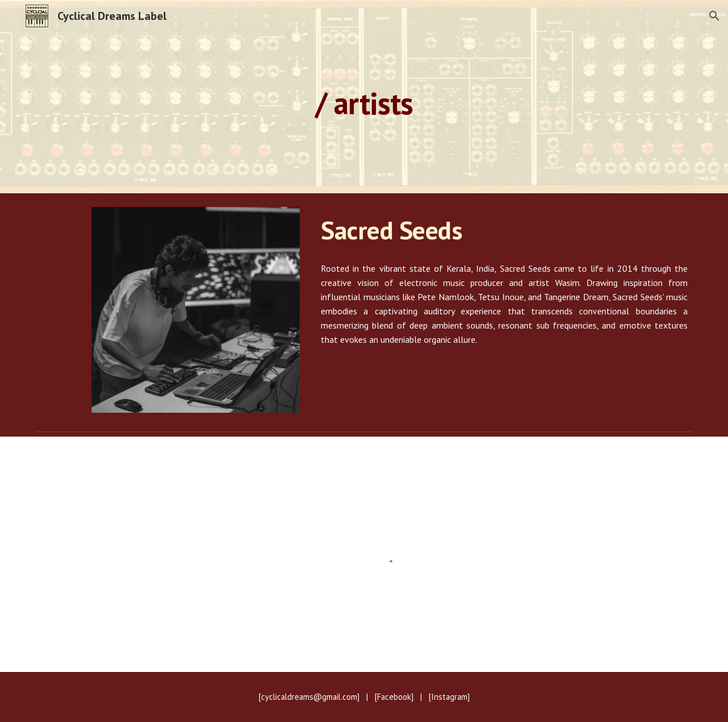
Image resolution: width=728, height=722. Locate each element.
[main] (364, 96)
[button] (714, 16)
